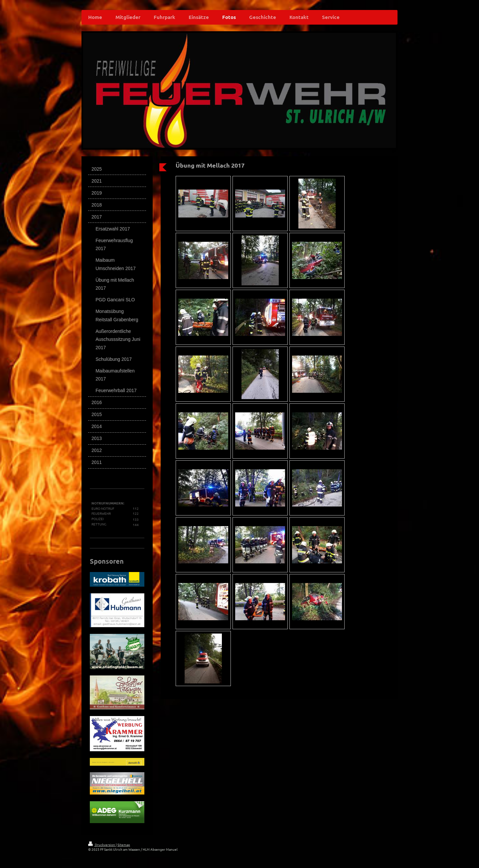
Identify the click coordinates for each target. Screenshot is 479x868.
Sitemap (124, 845)
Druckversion (102, 845)
